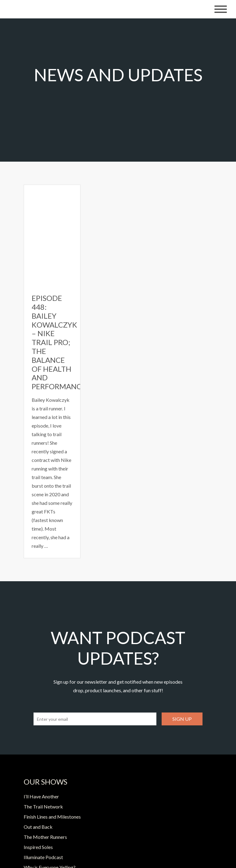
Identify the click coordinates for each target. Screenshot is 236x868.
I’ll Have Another (41, 796)
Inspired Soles (38, 847)
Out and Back (38, 827)
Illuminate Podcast (43, 857)
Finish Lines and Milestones (52, 817)
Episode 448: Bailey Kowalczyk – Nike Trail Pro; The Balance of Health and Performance (59, 342)
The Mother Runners (45, 837)
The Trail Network (43, 807)
